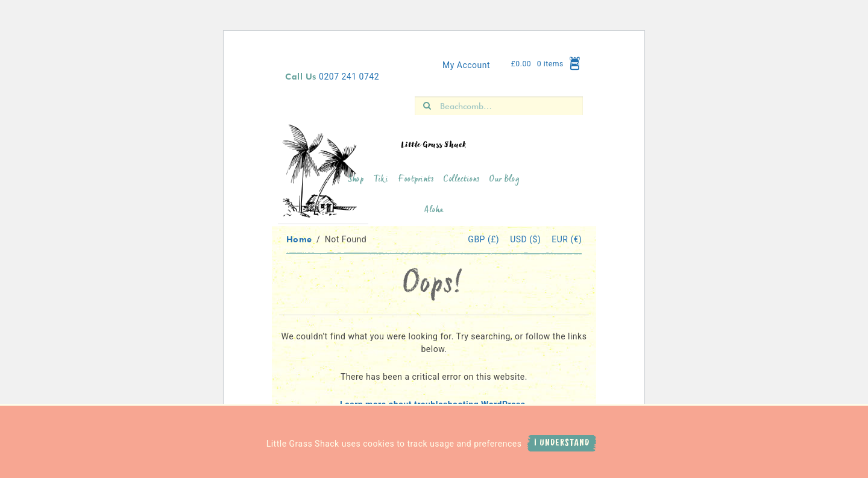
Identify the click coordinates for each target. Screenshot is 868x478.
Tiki (381, 180)
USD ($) (527, 239)
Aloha (434, 211)
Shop (356, 180)
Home (299, 239)
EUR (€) (567, 239)
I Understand (562, 443)
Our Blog (505, 180)
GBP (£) (485, 239)
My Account (466, 65)
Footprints (416, 180)
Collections (462, 180)
